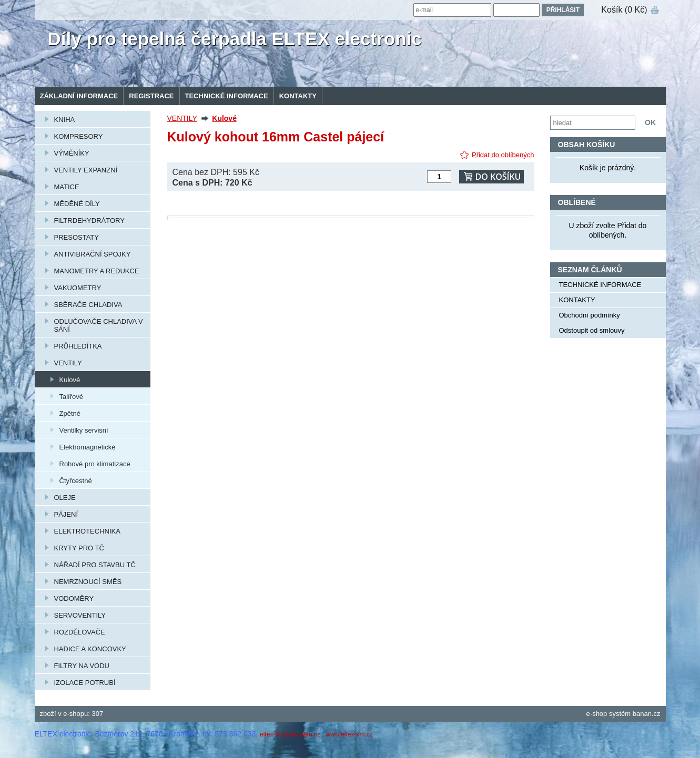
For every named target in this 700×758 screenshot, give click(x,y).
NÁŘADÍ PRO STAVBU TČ (95, 565)
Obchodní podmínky (590, 315)
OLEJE (65, 498)
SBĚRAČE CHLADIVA (88, 305)
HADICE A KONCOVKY (90, 649)
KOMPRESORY (79, 136)
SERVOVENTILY (80, 615)
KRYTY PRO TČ (79, 548)
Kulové (70, 380)
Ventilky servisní (84, 430)
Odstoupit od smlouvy (592, 330)
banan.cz (647, 714)
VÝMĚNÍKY (72, 153)
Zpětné (70, 413)
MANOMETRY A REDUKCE (97, 271)
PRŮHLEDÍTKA (78, 346)
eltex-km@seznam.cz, (292, 734)
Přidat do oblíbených (503, 155)
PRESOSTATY (77, 237)
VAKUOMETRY (78, 288)
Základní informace (79, 96)
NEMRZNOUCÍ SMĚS (88, 582)
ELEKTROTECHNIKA (87, 531)
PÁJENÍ (66, 514)
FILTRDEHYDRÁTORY (89, 221)
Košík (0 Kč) (624, 10)
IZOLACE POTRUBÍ (85, 683)
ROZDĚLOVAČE (80, 632)
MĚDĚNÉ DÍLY (77, 204)
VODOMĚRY (74, 598)
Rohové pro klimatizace (95, 464)
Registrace (151, 96)
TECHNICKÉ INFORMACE (227, 96)
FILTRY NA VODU (82, 666)
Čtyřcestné (76, 481)
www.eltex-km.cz (349, 734)
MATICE (67, 187)
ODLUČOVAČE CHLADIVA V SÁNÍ (99, 325)
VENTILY (68, 363)
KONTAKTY (298, 96)
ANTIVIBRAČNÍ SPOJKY (93, 254)
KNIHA (65, 120)
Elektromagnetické (88, 447)
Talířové (72, 397)
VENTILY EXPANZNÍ (86, 170)
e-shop (597, 714)
